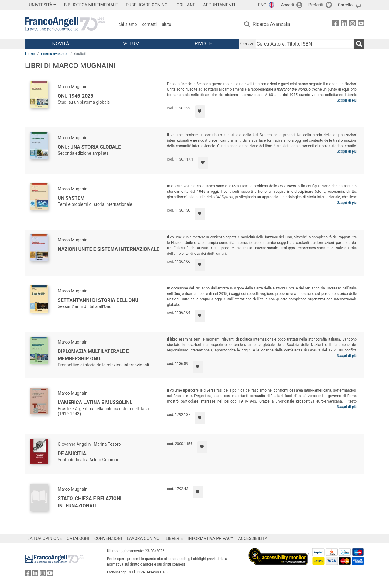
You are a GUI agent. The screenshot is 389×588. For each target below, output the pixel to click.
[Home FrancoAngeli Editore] (65, 24)
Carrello (345, 5)
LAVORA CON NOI (144, 538)
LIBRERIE (174, 538)
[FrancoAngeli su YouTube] (361, 24)
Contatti (149, 24)
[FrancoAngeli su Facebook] (336, 24)
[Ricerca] (359, 44)
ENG (262, 5)
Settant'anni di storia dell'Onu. (99, 300)
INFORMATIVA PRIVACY (211, 538)
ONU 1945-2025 (76, 96)
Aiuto (166, 24)
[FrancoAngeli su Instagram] (353, 24)
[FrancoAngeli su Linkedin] (344, 24)
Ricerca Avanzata (272, 24)
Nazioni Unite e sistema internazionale (108, 249)
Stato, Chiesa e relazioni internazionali (90, 502)
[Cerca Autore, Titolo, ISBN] (305, 44)
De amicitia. (73, 453)
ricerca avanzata (54, 54)
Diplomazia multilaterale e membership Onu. (93, 355)
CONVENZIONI (108, 538)
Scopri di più (347, 100)
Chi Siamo (128, 24)
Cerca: (247, 44)
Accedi (287, 5)
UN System (71, 198)
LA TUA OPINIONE (45, 538)
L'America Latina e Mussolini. (95, 402)
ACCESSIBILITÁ (253, 538)
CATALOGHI (78, 538)
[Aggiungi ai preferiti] (200, 112)
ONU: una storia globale (89, 147)
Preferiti (316, 5)
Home (30, 54)
